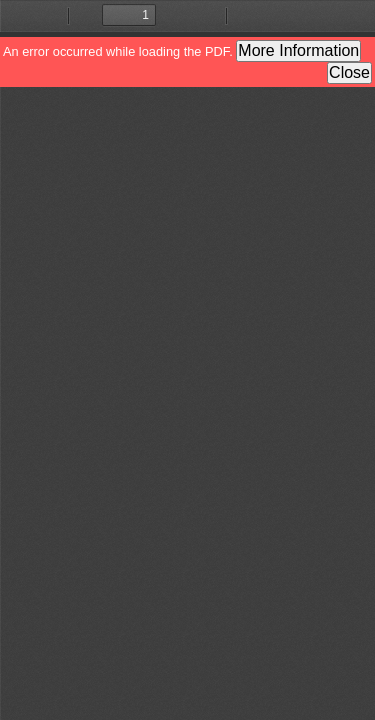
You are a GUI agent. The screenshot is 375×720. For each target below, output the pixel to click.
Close (349, 72)
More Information (298, 50)
